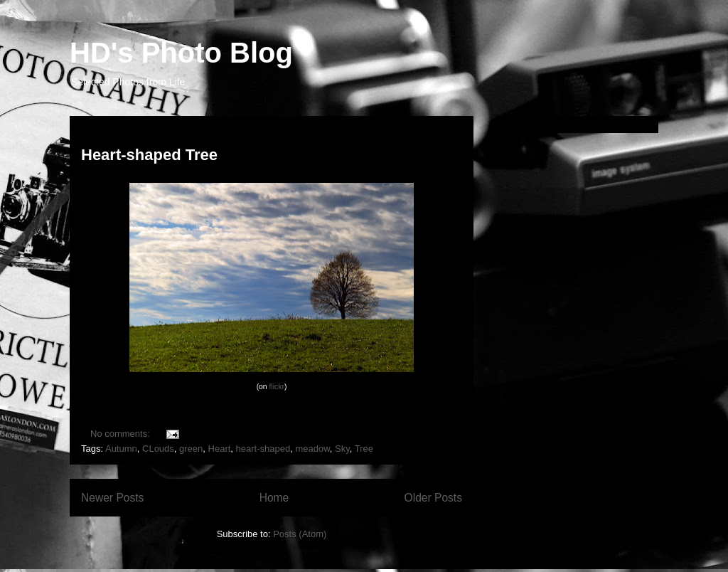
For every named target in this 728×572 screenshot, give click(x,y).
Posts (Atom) (300, 534)
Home (274, 498)
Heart (220, 449)
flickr (277, 387)
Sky (342, 449)
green (191, 449)
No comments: (121, 434)
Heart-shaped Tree (149, 155)
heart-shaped (263, 449)
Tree (364, 449)
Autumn (121, 449)
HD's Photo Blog (181, 53)
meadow (312, 449)
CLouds (158, 449)
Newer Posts (112, 498)
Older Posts (433, 498)
